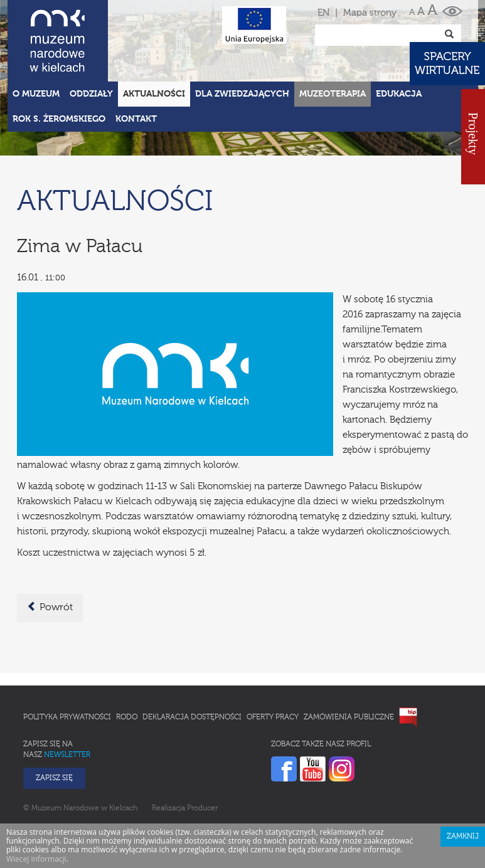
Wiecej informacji (36, 859)
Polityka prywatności (67, 717)
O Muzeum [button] (36, 94)
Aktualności (154, 94)
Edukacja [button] (399, 94)
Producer (202, 808)
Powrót (50, 607)
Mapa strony (370, 13)
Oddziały (91, 94)
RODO (127, 717)
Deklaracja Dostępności (192, 717)
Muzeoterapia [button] (333, 94)
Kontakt (136, 119)
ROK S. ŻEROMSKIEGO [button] (59, 119)
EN (323, 13)
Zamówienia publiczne (349, 717)
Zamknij (463, 837)
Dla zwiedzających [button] (242, 94)
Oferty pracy (273, 717)
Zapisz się (54, 778)
